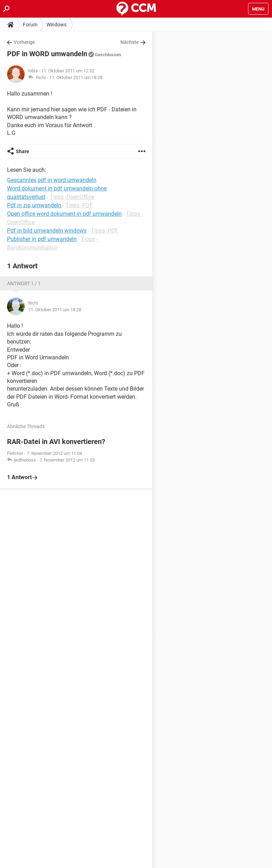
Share (23, 151)
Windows (56, 25)
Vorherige (24, 42)
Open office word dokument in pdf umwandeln (64, 214)
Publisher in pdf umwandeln (42, 239)
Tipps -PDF (79, 205)
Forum (30, 25)
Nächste (129, 42)
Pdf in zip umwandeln (34, 205)
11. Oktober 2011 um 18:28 (76, 77)
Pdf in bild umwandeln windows (47, 231)
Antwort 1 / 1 (24, 283)
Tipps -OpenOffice (72, 197)
